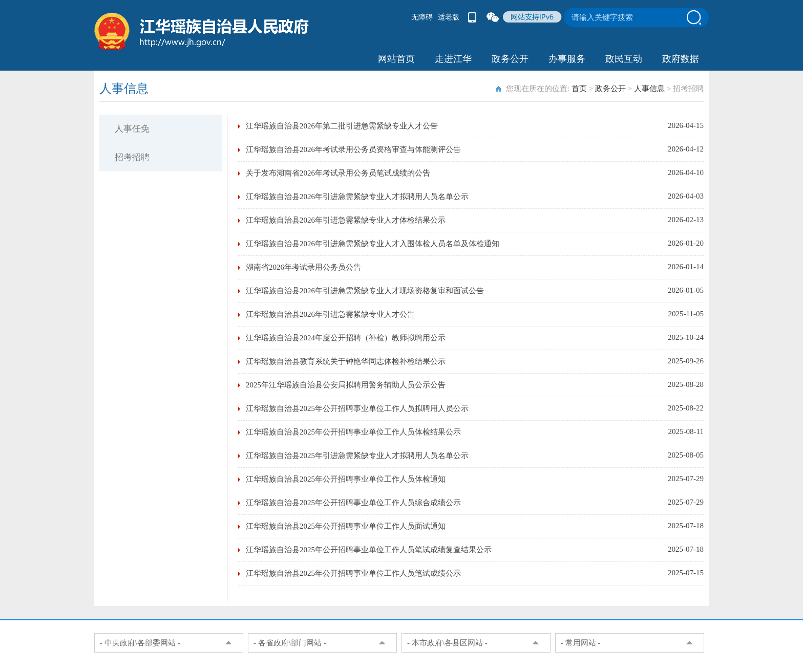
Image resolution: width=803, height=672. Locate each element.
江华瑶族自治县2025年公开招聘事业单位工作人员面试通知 (346, 526)
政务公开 (510, 59)
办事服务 (567, 59)
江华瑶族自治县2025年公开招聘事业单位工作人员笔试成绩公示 (353, 573)
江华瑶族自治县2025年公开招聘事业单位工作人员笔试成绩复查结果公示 (369, 550)
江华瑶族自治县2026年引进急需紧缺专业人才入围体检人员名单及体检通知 (373, 244)
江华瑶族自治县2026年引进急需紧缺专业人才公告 (330, 314)
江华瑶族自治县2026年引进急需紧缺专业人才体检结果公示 (346, 220)
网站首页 (396, 59)
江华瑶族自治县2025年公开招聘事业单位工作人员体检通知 (346, 479)
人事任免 (132, 129)
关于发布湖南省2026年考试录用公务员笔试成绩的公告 (338, 173)
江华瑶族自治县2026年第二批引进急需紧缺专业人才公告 (342, 126)
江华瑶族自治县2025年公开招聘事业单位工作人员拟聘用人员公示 (357, 408)
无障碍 (422, 17)
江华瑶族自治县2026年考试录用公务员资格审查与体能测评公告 (353, 149)
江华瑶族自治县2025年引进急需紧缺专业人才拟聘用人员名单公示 (357, 456)
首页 (579, 89)
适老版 (449, 17)
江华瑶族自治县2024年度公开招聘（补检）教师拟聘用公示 (346, 338)
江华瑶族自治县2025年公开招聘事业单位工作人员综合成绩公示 (353, 503)
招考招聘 (132, 157)
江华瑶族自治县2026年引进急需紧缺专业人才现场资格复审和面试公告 (365, 291)
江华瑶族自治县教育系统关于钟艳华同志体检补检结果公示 (346, 361)
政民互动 (624, 59)
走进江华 (453, 59)
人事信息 (649, 89)
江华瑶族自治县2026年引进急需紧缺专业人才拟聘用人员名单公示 (357, 197)
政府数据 (681, 59)
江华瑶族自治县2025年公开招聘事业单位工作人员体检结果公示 (353, 432)
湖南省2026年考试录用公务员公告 (303, 267)
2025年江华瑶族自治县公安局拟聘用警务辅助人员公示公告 (346, 385)
